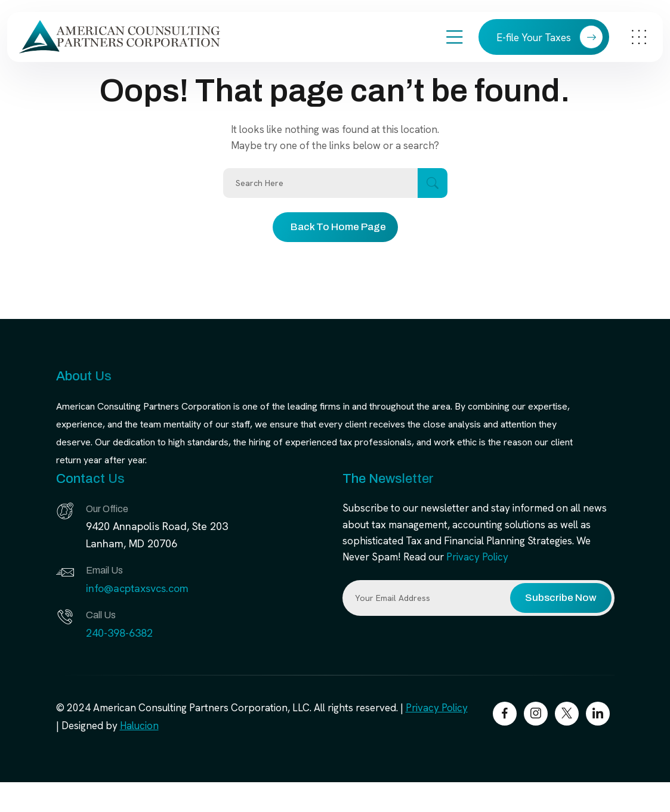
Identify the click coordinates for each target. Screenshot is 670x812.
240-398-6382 (119, 633)
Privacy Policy (477, 557)
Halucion (139, 726)
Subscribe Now (561, 598)
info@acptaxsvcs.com (137, 588)
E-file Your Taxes (550, 37)
